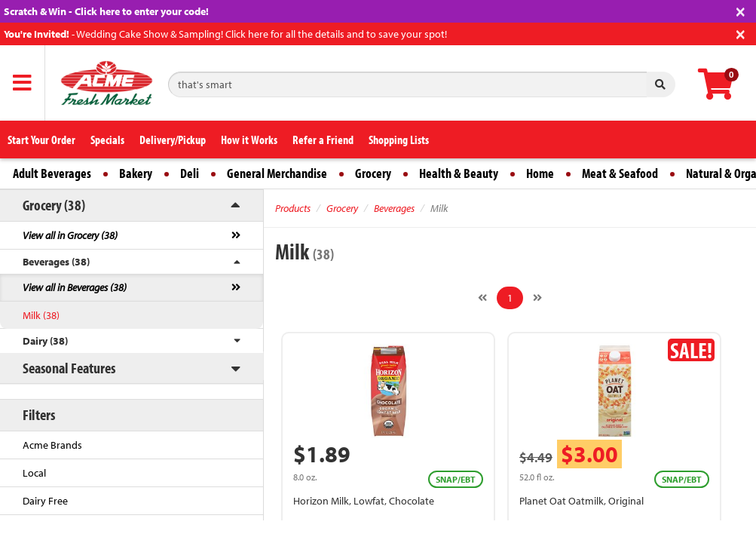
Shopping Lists (399, 140)
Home (540, 173)
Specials (107, 140)
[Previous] (482, 298)
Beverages (394, 208)
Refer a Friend (323, 140)
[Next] (537, 298)
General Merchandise (277, 173)
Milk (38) (41, 315)
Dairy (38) (45, 341)
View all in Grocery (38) (70, 235)
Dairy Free (45, 501)
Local (34, 473)
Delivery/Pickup (173, 140)
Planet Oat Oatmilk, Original (582, 501)
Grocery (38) (54, 205)
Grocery (373, 173)
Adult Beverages (52, 173)
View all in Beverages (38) (75, 287)
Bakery (136, 173)
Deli (190, 173)
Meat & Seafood (620, 173)
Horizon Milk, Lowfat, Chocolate (364, 501)
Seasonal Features (69, 368)
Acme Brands (52, 445)
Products (293, 208)
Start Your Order (41, 140)
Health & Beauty (459, 173)
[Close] (741, 10)
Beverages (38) (56, 262)
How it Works (249, 140)
